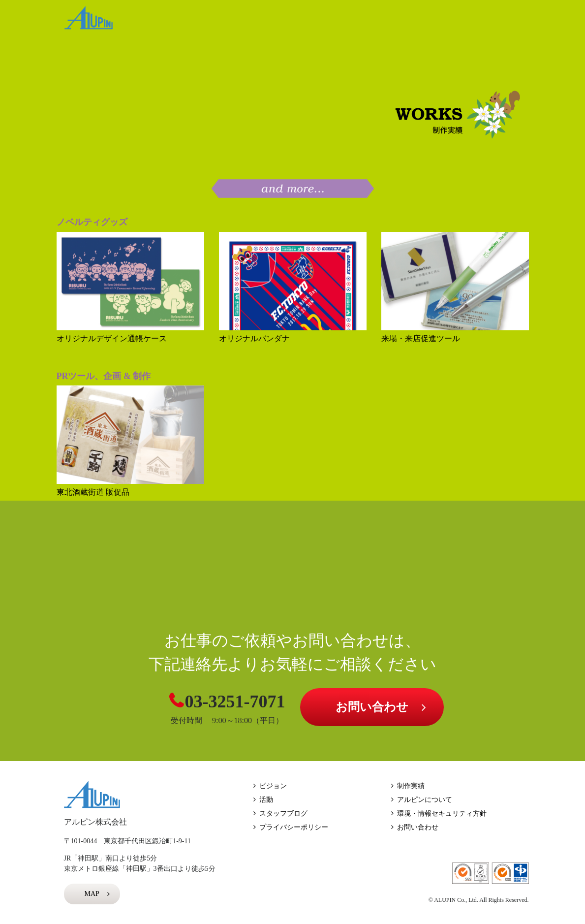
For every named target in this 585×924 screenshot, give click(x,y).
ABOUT (436, 22)
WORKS (297, 22)
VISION (227, 22)
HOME (158, 22)
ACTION (364, 22)
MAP (92, 894)
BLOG (499, 22)
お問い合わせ (372, 707)
